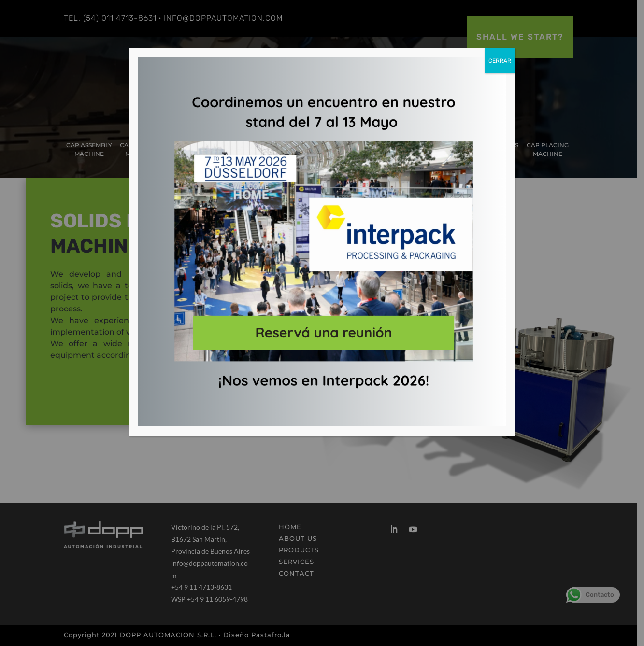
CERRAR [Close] (500, 61)
